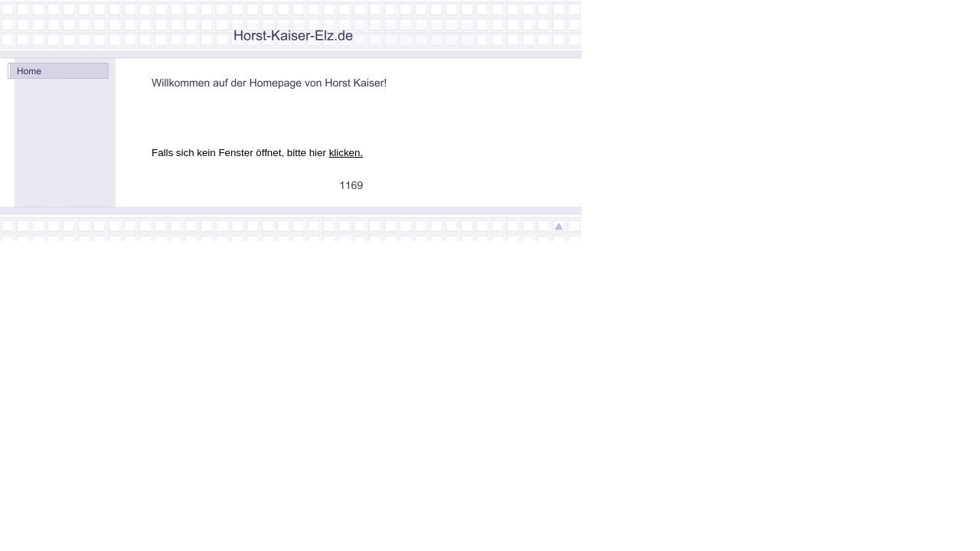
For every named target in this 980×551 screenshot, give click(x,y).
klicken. (346, 153)
